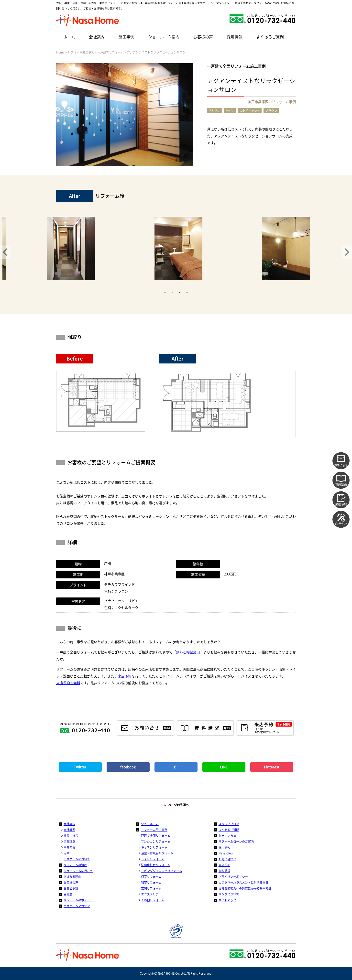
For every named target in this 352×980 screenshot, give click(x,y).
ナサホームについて (77, 859)
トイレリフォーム (153, 859)
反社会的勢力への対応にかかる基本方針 (245, 888)
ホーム (69, 37)
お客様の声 (203, 37)
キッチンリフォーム (154, 847)
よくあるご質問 (270, 37)
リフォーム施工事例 (81, 52)
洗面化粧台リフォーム (156, 865)
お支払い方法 (227, 836)
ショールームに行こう (78, 871)
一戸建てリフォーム (110, 52)
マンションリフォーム (156, 842)
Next (347, 252)
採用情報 (235, 37)
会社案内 (97, 37)
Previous (5, 252)
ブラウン (271, 111)
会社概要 (69, 830)
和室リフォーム (151, 883)
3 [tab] (180, 292)
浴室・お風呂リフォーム (157, 853)
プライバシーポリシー (233, 877)
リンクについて (229, 894)
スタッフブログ (229, 824)
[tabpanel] (178, 251)
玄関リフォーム (151, 888)
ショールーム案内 (164, 37)
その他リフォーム (153, 900)
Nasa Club (225, 853)
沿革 (66, 853)
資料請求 (224, 871)
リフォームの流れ (75, 865)
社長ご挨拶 (71, 836)
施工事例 (126, 37)
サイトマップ (227, 900)
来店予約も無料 (68, 683)
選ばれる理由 (72, 877)
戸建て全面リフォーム (156, 836)
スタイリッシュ (250, 111)
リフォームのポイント (78, 900)
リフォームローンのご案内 (236, 842)
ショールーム (150, 824)
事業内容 (69, 847)
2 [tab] (172, 292)
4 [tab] (187, 292)
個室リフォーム (151, 877)
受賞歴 (68, 894)
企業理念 (69, 842)
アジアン (215, 111)
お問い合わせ (227, 859)
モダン (230, 111)
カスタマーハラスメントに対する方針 (243, 883)
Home (60, 52)
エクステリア (150, 894)
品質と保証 (71, 888)
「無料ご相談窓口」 (188, 652)
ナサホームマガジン (77, 906)
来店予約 (125, 676)
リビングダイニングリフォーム (162, 871)
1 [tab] (165, 292)
